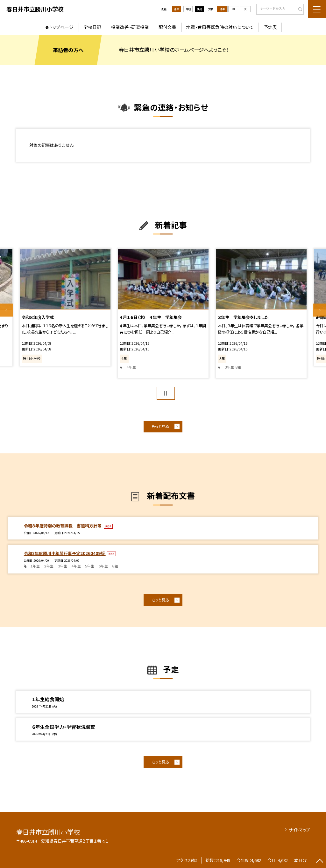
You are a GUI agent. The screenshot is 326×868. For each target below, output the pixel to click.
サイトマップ (299, 830)
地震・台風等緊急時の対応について (220, 27)
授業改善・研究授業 (130, 27)
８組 (238, 367)
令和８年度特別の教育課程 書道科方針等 (63, 526)
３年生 (229, 367)
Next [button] (319, 310)
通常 (176, 9)
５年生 (89, 566)
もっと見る (160, 426)
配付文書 (167, 27)
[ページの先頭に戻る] (319, 861)
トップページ (61, 27)
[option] (65, 307)
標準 (222, 9)
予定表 (270, 27)
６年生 (103, 566)
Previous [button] (7, 310)
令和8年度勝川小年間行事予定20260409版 (65, 553)
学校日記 (92, 27)
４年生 (131, 367)
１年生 (35, 566)
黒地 (200, 9)
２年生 (49, 566)
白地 (188, 9)
